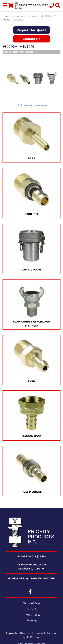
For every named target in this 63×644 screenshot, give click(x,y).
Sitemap (32, 620)
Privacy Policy (32, 615)
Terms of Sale (32, 603)
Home (6, 16)
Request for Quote (32, 30)
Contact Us (32, 39)
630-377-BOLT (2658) (32, 556)
